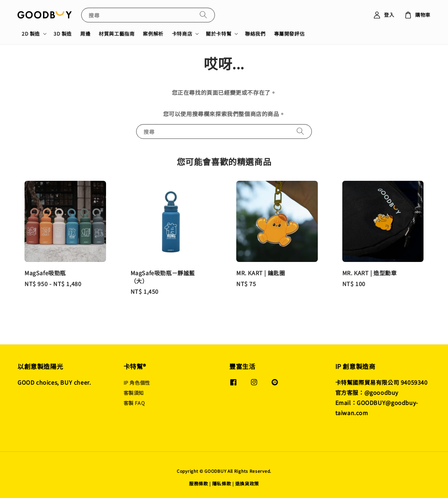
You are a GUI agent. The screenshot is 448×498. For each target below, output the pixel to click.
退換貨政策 (247, 483)
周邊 (85, 34)
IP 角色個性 (137, 383)
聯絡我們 (255, 34)
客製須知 (134, 393)
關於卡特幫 (219, 34)
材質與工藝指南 (117, 34)
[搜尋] (203, 15)
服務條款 (199, 483)
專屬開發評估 (289, 34)
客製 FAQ (134, 403)
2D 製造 (31, 34)
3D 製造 (63, 34)
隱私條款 (222, 483)
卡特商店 (182, 34)
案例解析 (153, 34)
